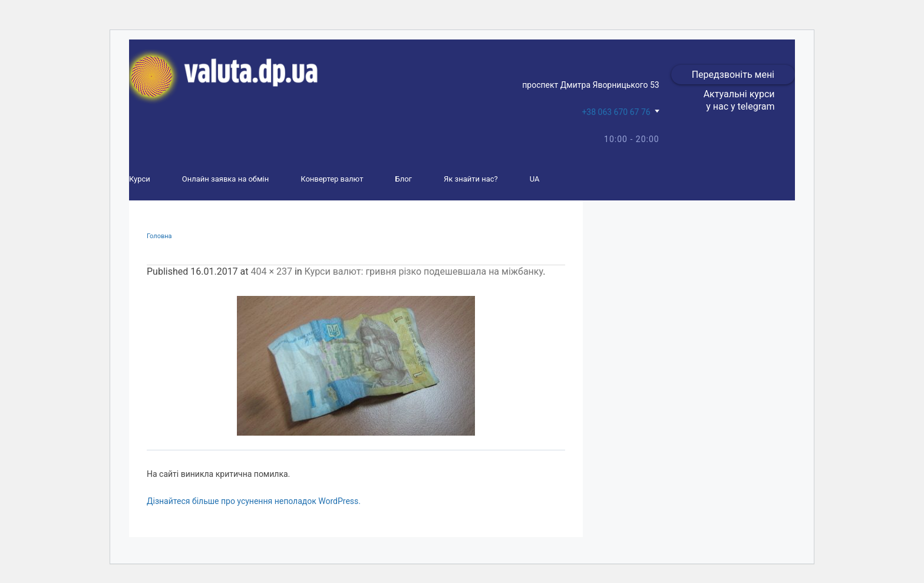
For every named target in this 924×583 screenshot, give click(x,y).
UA (535, 179)
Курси (140, 179)
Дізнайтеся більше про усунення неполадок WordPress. (254, 501)
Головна (159, 236)
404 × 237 (271, 271)
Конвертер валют (332, 179)
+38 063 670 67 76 (616, 112)
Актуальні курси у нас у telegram (739, 100)
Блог (403, 179)
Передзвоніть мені (733, 75)
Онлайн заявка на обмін (225, 179)
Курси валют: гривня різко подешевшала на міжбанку (424, 271)
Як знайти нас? (471, 179)
